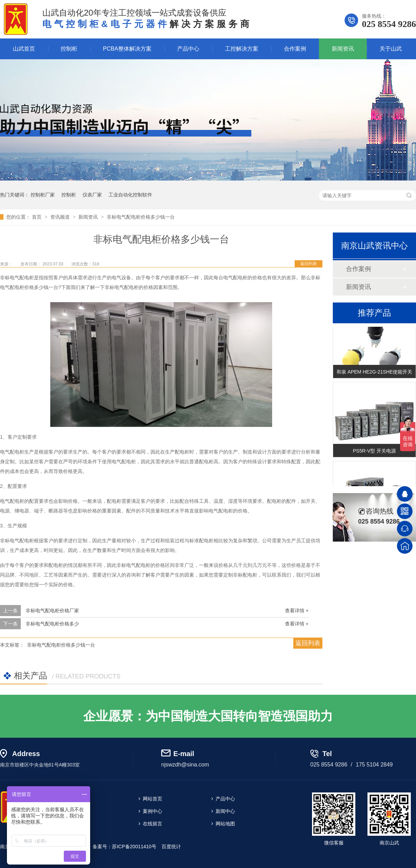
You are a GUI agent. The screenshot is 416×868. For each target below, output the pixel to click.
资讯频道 (61, 217)
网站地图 (225, 824)
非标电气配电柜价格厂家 (52, 611)
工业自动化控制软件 (130, 195)
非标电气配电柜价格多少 (52, 624)
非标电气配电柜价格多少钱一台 (141, 217)
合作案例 (295, 49)
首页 (37, 217)
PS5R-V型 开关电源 (374, 451)
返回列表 (309, 264)
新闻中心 (225, 811)
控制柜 (69, 49)
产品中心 (188, 49)
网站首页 (153, 799)
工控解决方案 (242, 49)
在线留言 (153, 824)
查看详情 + (297, 611)
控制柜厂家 (43, 195)
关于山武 (391, 49)
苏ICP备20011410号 (134, 847)
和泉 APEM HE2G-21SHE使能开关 (375, 372)
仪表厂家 (92, 195)
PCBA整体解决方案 (127, 49)
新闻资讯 (343, 49)
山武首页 (24, 49)
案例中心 (153, 811)
